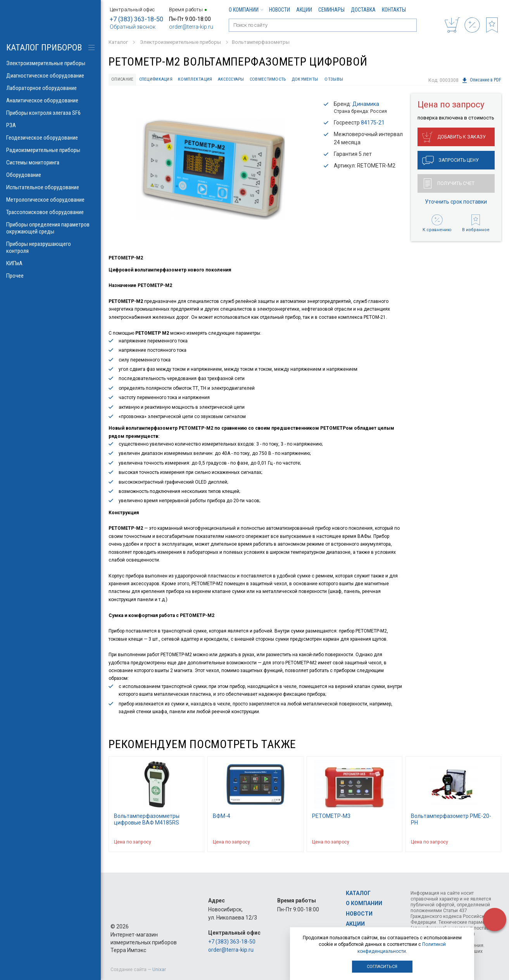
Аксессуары (241, 80)
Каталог (358, 893)
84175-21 (373, 123)
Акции (304, 10)
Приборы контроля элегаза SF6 (50, 113)
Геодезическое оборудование (50, 138)
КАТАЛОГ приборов (44, 48)
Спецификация (160, 80)
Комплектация (202, 80)
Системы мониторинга (50, 162)
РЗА (50, 125)
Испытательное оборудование (50, 187)
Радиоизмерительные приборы (50, 150)
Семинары (331, 10)
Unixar (159, 970)
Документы (322, 80)
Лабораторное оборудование (50, 88)
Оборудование (50, 175)
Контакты (394, 10)
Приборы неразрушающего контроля (50, 247)
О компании (246, 10)
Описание (124, 80)
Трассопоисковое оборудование (50, 212)
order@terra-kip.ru (191, 27)
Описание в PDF (481, 80)
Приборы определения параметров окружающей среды (50, 228)
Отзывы (352, 80)
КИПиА (50, 263)
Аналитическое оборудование (50, 100)
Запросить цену (450, 161)
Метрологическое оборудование (50, 200)
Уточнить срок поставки (456, 202)
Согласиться (382, 967)
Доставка (363, 10)
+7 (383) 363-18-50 (136, 19)
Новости (280, 10)
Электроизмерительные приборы (50, 63)
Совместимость (281, 80)
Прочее (50, 276)
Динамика (366, 105)
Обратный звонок (133, 27)
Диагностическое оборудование (50, 76)
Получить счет (449, 184)
